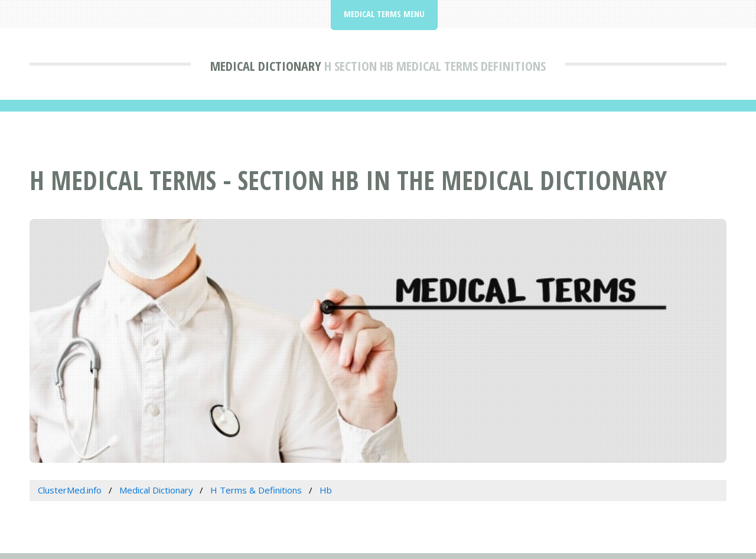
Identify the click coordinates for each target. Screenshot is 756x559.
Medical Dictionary (266, 66)
